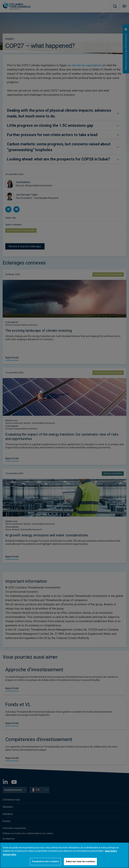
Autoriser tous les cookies (80, 861)
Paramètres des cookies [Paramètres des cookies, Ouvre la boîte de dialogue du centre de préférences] (45, 861)
